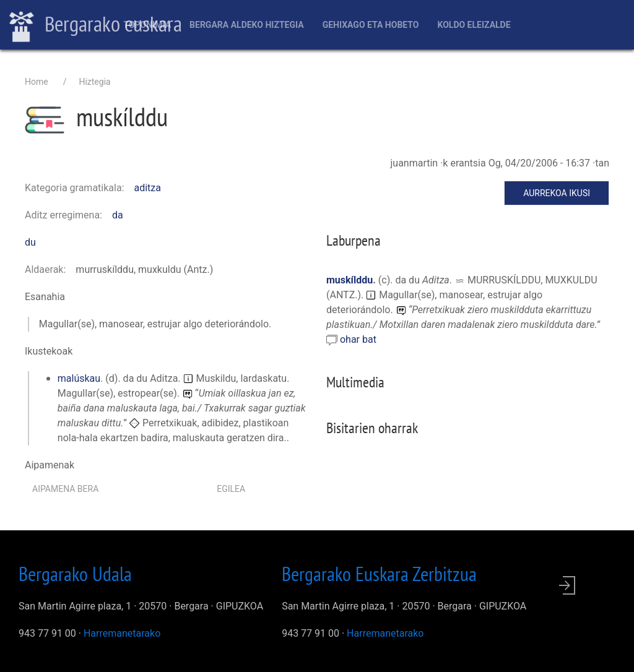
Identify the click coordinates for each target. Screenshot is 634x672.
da (118, 215)
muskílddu (350, 280)
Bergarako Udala (75, 574)
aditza (148, 188)
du (30, 242)
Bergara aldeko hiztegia (247, 25)
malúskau (79, 378)
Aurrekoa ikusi (557, 193)
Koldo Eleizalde (474, 25)
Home (37, 82)
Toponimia (147, 25)
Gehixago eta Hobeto (371, 25)
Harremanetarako (122, 633)
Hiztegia (94, 82)
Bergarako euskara (96, 25)
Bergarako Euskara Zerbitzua (379, 574)
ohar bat (358, 339)
